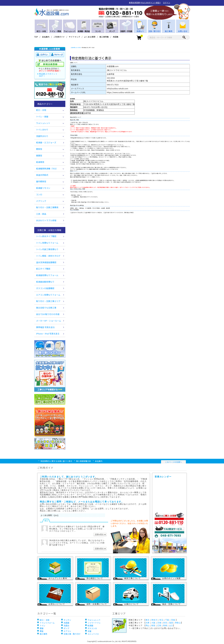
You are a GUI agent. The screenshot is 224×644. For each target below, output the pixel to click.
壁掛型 (39, 149)
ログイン (167, 2)
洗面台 (66, 625)
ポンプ (66, 628)
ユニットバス (93, 634)
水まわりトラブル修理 (46, 220)
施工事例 (43, 634)
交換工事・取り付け (72, 634)
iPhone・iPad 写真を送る (48, 334)
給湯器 (90, 625)
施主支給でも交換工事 (46, 308)
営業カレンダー (170, 494)
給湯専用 (40, 162)
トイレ (42, 625)
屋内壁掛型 (41, 181)
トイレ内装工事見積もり (47, 249)
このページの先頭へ (173, 462)
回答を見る (100, 535)
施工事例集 (104, 37)
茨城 (173, 620)
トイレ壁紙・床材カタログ (48, 256)
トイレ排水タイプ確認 (46, 236)
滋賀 (171, 623)
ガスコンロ (92, 628)
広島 (159, 626)
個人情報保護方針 (84, 461)
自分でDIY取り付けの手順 (48, 314)
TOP (36, 37)
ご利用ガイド (59, 37)
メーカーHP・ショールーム (49, 321)
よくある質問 (90, 37)
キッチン (67, 620)
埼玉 (161, 620)
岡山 (148, 626)
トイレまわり (42, 130)
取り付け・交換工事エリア (48, 301)
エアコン (67, 631)
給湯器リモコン (43, 188)
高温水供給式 (42, 175)
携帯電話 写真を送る (45, 327)
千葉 (167, 620)
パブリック (41, 201)
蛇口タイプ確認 (43, 269)
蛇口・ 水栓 (45, 620)
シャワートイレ (94, 623)
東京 (148, 620)
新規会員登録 (50, 65)
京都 (159, 623)
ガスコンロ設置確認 (45, 288)
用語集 (116, 37)
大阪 (153, 623)
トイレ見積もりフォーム (47, 243)
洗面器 (66, 623)
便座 (42, 631)
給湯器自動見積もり (45, 282)
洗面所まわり (42, 136)
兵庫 (148, 623)
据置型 (39, 155)
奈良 (165, 623)
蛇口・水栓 (41, 110)
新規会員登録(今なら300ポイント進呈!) (145, 2)
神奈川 (154, 620)
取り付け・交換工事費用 (47, 207)
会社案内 (46, 37)
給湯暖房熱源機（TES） (47, 169)
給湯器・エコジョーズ (46, 142)
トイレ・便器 (42, 117)
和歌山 (178, 623)
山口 (171, 626)
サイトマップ (74, 37)
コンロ (39, 194)
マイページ (57, 55)
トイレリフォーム (47, 623)
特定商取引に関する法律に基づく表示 (56, 461)
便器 (42, 628)
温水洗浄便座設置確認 (46, 262)
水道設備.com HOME (76, 48)
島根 (165, 626)
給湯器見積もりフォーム (47, 275)
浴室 (89, 631)
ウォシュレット (43, 123)
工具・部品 (41, 214)
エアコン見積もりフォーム (48, 295)
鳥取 (153, 626)
